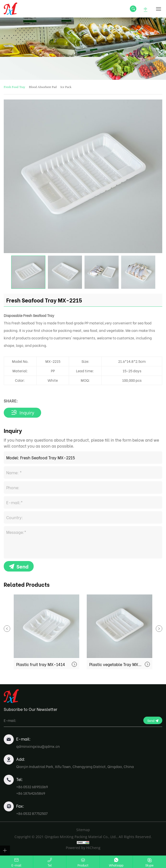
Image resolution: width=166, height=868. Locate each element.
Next (159, 629)
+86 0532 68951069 (32, 787)
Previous (7, 629)
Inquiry (27, 413)
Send (22, 566)
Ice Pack (66, 87)
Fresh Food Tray (14, 87)
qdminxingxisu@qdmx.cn (38, 746)
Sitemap (83, 830)
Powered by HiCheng (83, 848)
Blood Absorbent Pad (43, 87)
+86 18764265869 (31, 793)
